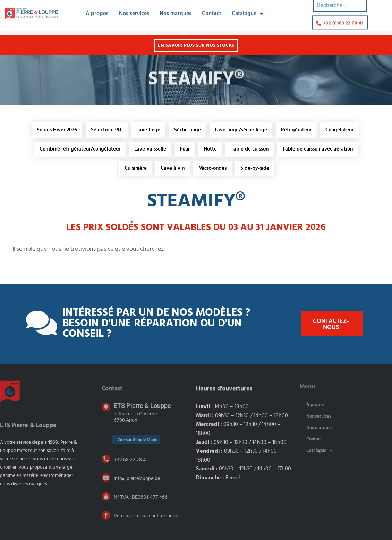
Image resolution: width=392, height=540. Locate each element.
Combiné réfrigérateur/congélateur (80, 149)
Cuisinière (136, 168)
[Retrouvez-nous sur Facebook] (106, 515)
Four (185, 149)
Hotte (210, 149)
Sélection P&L (107, 130)
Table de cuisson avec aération (318, 149)
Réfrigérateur (296, 130)
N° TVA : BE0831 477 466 (141, 497)
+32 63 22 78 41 (131, 460)
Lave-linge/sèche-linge (241, 130)
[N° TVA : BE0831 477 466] (106, 496)
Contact (314, 439)
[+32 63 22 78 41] (106, 459)
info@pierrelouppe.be (137, 478)
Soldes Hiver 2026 (57, 130)
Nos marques (319, 428)
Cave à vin (173, 168)
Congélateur (339, 130)
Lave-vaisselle (150, 149)
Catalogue (319, 451)
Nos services (319, 416)
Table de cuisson (250, 149)
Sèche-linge (188, 130)
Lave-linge (148, 130)
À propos (316, 405)
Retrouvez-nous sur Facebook (146, 516)
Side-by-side (255, 168)
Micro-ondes (212, 168)
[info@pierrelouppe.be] (106, 478)
